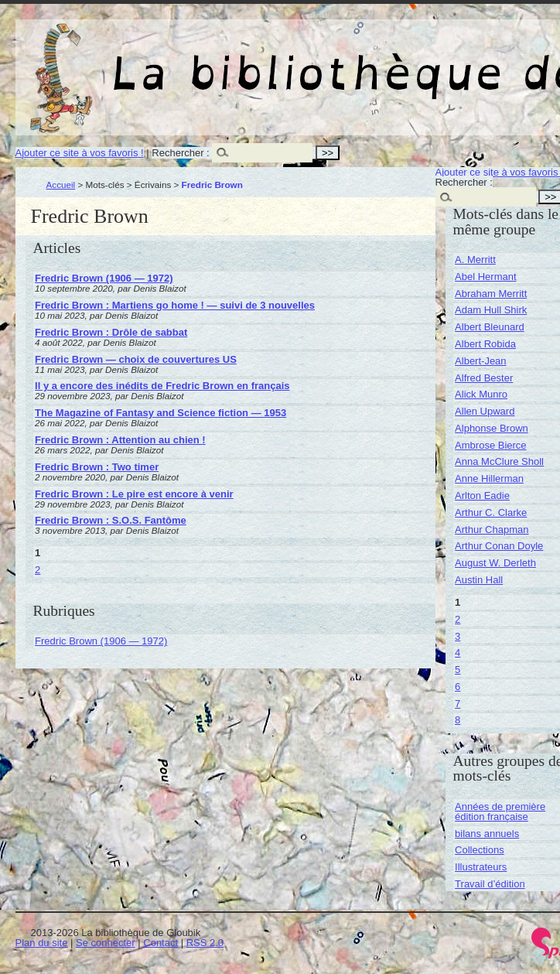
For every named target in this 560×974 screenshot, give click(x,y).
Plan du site (42, 943)
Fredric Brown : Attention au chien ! (120, 440)
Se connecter (106, 943)
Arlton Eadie (482, 496)
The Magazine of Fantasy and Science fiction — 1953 (160, 413)
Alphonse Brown (492, 428)
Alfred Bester (484, 378)
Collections (480, 850)
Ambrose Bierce (490, 445)
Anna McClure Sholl (499, 461)
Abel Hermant (485, 277)
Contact (160, 943)
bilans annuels (487, 834)
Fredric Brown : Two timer (97, 467)
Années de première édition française (500, 812)
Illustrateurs (481, 867)
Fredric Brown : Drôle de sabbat (111, 332)
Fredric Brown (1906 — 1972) (104, 278)
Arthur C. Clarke (491, 513)
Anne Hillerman (489, 478)
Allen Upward (485, 411)
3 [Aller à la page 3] (458, 636)
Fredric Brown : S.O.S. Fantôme (111, 520)
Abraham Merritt (491, 294)
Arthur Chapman (492, 530)
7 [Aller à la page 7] (458, 704)
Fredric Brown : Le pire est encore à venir (134, 494)
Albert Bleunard (490, 327)
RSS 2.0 (205, 943)
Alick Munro (481, 394)
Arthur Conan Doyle (499, 546)
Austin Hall (479, 580)
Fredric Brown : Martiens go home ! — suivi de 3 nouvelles (175, 305)
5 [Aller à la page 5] (458, 670)
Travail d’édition (490, 884)
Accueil (61, 185)
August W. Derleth (495, 563)
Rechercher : (180, 153)
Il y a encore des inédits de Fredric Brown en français (162, 386)
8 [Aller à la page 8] (458, 720)
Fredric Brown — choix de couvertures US (136, 359)
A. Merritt (475, 260)
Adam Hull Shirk (491, 310)
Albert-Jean (480, 361)
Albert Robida (485, 344)
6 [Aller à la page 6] (458, 687)
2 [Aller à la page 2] (38, 570)
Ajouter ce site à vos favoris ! (80, 153)
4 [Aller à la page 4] (458, 653)
